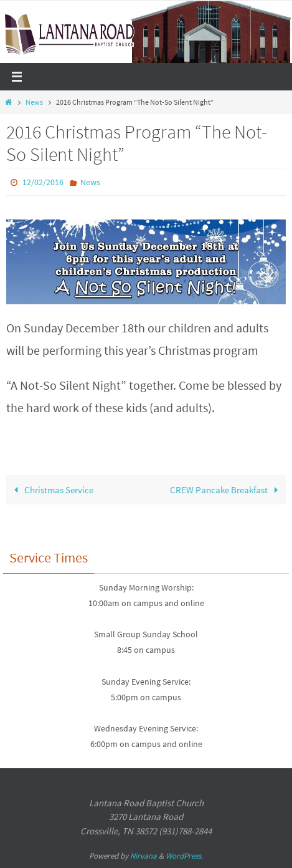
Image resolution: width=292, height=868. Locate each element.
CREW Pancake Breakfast (226, 490)
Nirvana (144, 856)
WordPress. (184, 856)
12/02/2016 (43, 182)
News (34, 102)
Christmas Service (51, 490)
